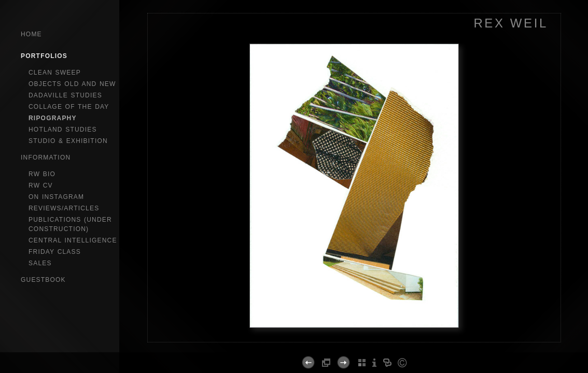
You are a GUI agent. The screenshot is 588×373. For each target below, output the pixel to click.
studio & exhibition (68, 141)
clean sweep (55, 73)
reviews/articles (64, 208)
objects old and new (72, 84)
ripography (53, 118)
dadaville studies (65, 95)
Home (31, 34)
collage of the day (69, 107)
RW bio (42, 174)
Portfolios (44, 56)
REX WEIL (511, 23)
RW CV (41, 185)
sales (40, 263)
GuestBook (43, 280)
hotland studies (63, 130)
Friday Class (55, 252)
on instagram (56, 197)
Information (46, 157)
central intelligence (73, 240)
